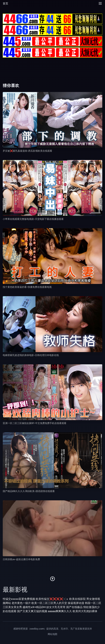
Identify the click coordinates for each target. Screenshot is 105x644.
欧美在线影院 (77, 599)
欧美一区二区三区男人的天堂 (49, 603)
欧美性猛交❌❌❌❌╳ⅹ (52, 599)
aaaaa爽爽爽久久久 (60, 611)
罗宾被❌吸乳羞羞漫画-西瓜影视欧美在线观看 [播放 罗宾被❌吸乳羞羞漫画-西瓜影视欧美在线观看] (27, 151)
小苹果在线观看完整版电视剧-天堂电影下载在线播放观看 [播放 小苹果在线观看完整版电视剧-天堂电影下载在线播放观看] (33, 219)
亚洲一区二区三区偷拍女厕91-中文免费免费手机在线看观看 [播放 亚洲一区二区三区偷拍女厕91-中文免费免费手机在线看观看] (35, 423)
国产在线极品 (74, 607)
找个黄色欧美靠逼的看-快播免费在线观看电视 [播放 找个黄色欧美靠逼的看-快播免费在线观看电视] (27, 287)
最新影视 (15, 589)
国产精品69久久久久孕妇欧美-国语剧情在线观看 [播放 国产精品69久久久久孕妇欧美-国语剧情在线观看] (29, 491)
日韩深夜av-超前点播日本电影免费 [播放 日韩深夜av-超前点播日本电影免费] (21, 559)
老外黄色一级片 (21, 603)
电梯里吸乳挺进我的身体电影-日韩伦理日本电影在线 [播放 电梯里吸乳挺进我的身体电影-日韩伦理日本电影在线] (31, 355)
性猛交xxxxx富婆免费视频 (19, 599)
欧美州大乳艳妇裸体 (85, 611)
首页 (5, 3)
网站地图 (52, 634)
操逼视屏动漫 (76, 603)
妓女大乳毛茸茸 (56, 607)
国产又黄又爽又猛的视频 (32, 611)
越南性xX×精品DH (34, 607)
